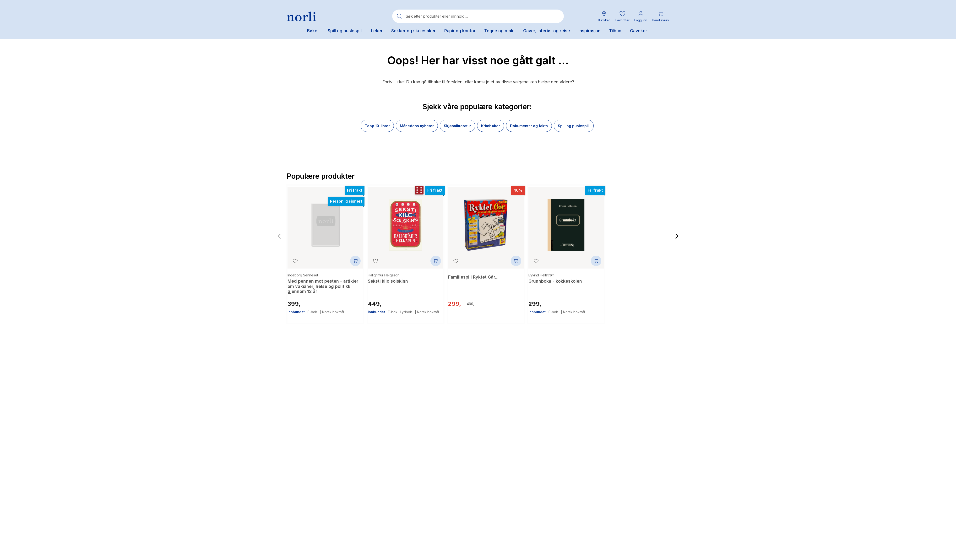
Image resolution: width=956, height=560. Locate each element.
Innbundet (296, 308)
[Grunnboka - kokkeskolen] (566, 221)
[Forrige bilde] (279, 235)
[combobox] (478, 16)
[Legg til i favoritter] (295, 261)
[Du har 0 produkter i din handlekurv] (660, 16)
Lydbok (406, 308)
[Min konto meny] (641, 16)
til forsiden (452, 82)
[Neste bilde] (677, 235)
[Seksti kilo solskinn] (406, 221)
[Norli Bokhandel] (301, 16)
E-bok (312, 308)
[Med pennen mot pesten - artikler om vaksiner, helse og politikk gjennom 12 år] (325, 221)
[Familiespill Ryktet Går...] (486, 221)
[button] (622, 16)
